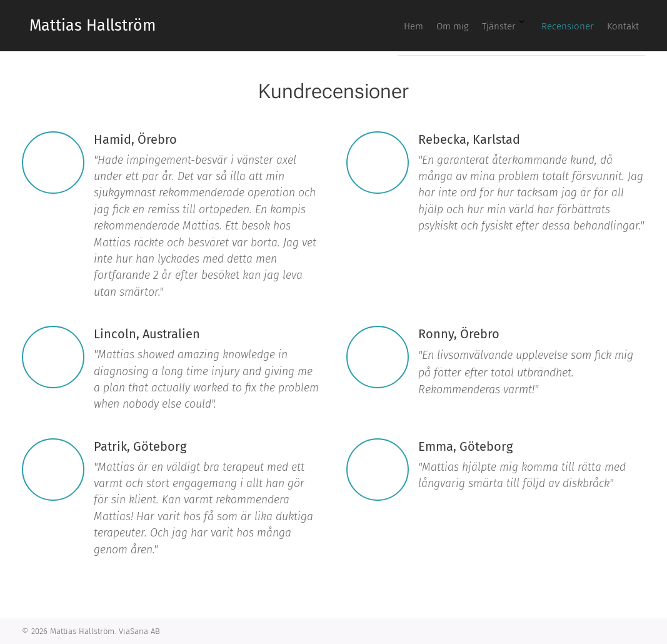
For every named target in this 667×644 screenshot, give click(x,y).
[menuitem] (535, 26)
